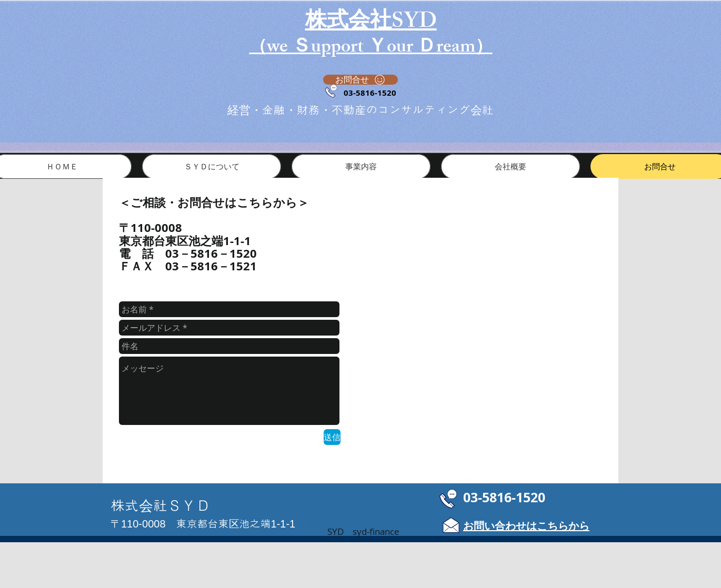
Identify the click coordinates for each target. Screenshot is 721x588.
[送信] (332, 437)
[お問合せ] (360, 80)
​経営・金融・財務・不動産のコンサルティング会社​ (360, 110)
